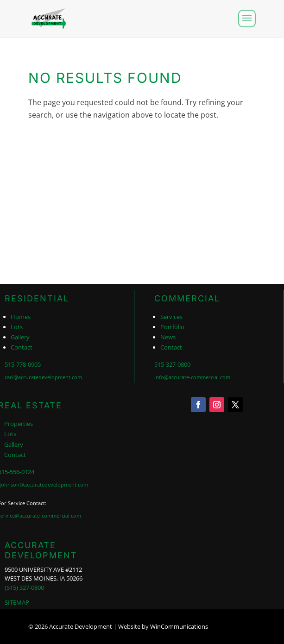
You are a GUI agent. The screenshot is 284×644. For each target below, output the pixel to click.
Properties (19, 424)
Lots (17, 327)
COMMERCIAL (187, 298)
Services (171, 317)
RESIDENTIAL (37, 298)
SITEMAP (17, 602)
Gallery (20, 337)
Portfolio (172, 327)
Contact (22, 347)
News (168, 337)
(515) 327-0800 (24, 588)
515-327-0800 (172, 364)
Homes (21, 317)
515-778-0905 (23, 364)
